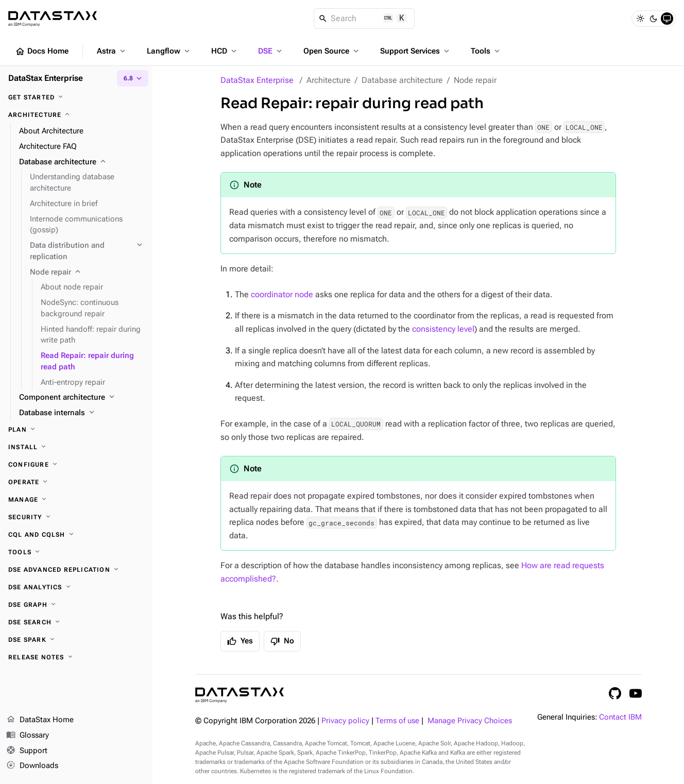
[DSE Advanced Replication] (76, 570)
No (282, 641)
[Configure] (76, 465)
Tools (486, 51)
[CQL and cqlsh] (76, 535)
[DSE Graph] (76, 605)
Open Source (332, 51)
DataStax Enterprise (257, 80)
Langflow (169, 51)
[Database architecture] (82, 162)
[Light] (640, 19)
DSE (271, 51)
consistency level (443, 329)
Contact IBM (620, 717)
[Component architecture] (82, 398)
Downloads (32, 766)
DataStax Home (40, 720)
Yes (240, 641)
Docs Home (42, 52)
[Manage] (76, 500)
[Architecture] (76, 115)
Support (27, 751)
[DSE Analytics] (76, 587)
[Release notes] (76, 657)
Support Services (416, 51)
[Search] (364, 19)
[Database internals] (82, 413)
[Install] (76, 447)
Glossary (28, 736)
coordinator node (282, 294)
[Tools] (76, 552)
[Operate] (76, 482)
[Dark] (654, 19)
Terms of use (397, 721)
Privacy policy (345, 721)
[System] (667, 19)
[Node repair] (87, 272)
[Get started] (76, 97)
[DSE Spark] (76, 640)
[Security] (76, 517)
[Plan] (76, 430)
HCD (225, 51)
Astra (112, 51)
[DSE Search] (76, 622)
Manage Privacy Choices (470, 721)
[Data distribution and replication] (87, 251)
